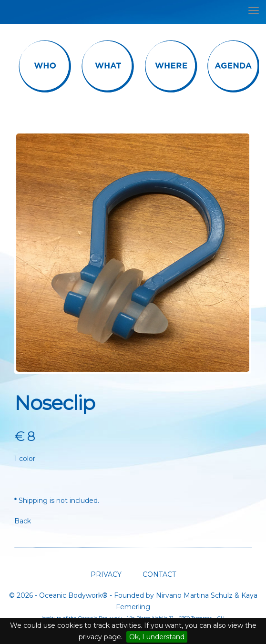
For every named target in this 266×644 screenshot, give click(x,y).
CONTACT (158, 574)
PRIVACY (106, 574)
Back (23, 521)
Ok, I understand (157, 637)
